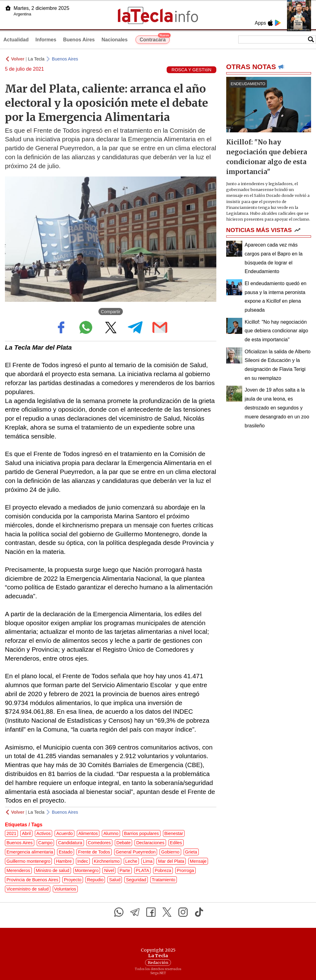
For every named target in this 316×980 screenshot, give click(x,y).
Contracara (154, 39)
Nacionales (114, 40)
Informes (46, 40)
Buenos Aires (79, 40)
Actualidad (16, 40)
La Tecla (36, 59)
